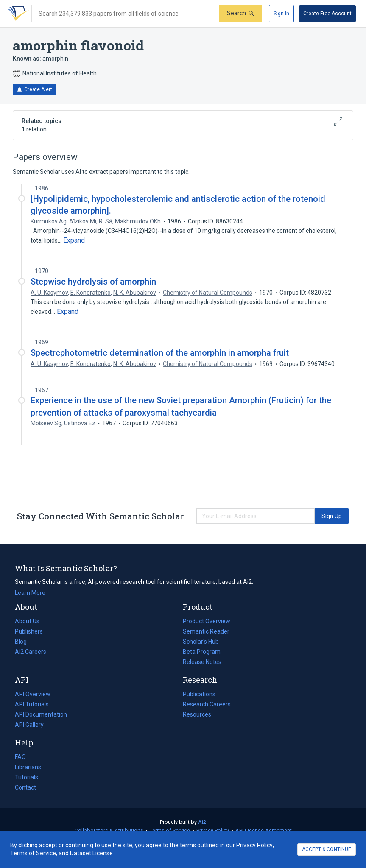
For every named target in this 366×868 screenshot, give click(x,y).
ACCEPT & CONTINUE (327, 849)
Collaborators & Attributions (109, 830)
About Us (27, 621)
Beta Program (202, 652)
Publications (199, 694)
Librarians (28, 767)
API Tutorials (32, 704)
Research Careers (207, 704)
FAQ (20, 757)
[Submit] (240, 13)
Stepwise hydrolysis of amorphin (93, 282)
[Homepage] (17, 14)
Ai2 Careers (31, 652)
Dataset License (91, 853)
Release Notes (202, 662)
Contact (25, 787)
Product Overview (207, 621)
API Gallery (29, 725)
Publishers (29, 631)
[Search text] (126, 14)
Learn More (30, 593)
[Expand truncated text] (74, 240)
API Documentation (41, 714)
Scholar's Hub (201, 642)
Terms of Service (170, 830)
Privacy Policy (213, 830)
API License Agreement (264, 830)
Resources (197, 714)
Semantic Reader (206, 631)
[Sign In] (281, 14)
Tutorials (27, 777)
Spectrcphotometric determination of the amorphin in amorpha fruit (160, 353)
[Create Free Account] (327, 14)
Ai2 (202, 822)
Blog (24, 642)
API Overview (33, 694)
